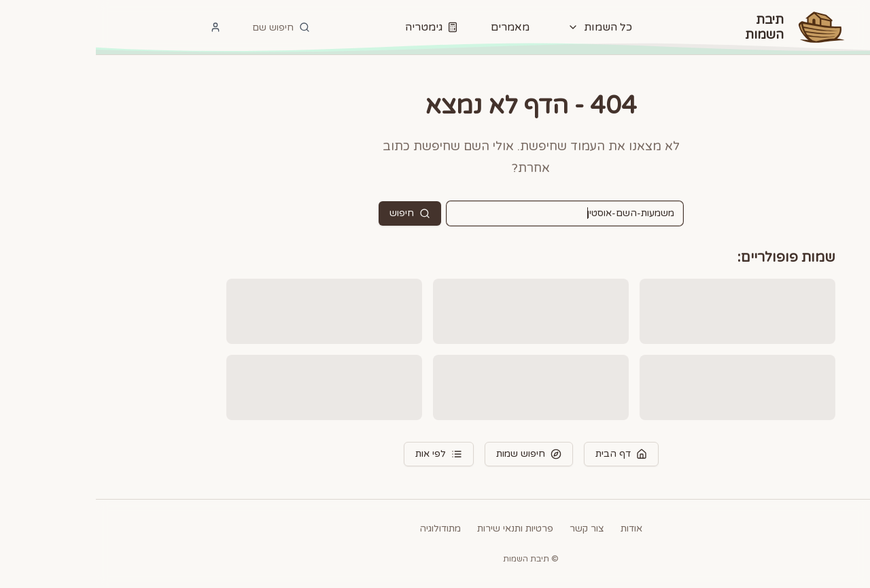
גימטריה (336, 27)
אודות (536, 529)
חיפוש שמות (433, 454)
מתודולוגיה (344, 529)
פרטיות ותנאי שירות (419, 529)
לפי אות (343, 454)
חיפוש (314, 213)
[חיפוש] (185, 27)
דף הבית (525, 454)
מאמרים (414, 27)
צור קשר (491, 529)
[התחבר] (120, 27)
